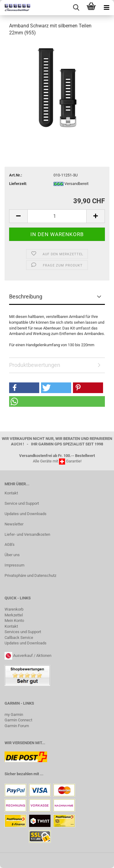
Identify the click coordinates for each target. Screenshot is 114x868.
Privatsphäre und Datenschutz (30, 575)
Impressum (14, 565)
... (42, 774)
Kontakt (11, 493)
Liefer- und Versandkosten (27, 534)
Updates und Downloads (26, 514)
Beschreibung (26, 296)
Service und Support (22, 503)
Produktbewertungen (35, 365)
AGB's (10, 544)
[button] (24, 388)
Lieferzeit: (18, 184)
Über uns (12, 555)
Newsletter (14, 524)
